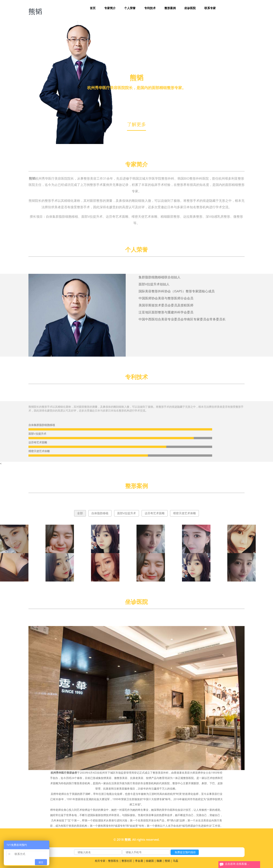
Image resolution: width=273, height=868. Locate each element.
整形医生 (113, 861)
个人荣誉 (130, 8)
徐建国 (150, 861)
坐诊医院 (190, 8)
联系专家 (210, 8)
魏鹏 (159, 861)
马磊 (176, 861)
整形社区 (127, 861)
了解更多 (136, 124)
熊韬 (35, 11)
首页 (93, 8)
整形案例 (170, 8)
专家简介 (110, 8)
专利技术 (150, 8)
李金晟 (139, 861)
